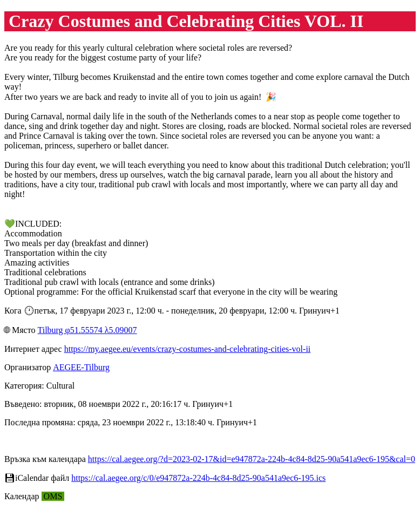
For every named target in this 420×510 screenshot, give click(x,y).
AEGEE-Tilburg (81, 367)
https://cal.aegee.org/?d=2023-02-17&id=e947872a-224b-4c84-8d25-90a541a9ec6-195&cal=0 (252, 459)
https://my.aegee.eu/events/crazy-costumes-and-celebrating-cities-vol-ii (188, 349)
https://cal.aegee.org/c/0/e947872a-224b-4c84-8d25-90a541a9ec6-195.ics (198, 478)
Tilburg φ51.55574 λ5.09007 (87, 330)
